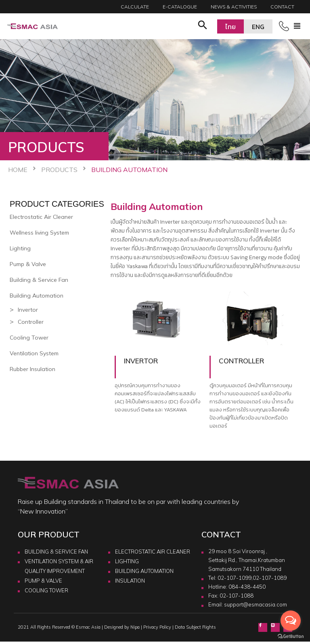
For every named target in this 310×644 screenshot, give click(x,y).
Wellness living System (39, 233)
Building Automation (37, 296)
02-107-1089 (270, 578)
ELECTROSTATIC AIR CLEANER (153, 552)
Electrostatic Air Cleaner (41, 217)
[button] (203, 26)
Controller (31, 322)
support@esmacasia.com (256, 604)
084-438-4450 (247, 587)
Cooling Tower (29, 338)
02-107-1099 (235, 578)
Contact (282, 7)
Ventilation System (34, 353)
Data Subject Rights (195, 627)
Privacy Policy (157, 627)
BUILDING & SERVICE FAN (56, 552)
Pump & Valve (28, 264)
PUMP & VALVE (43, 581)
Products (59, 170)
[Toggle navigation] (297, 26)
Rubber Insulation (32, 369)
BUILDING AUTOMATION (144, 571)
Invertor (28, 310)
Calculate (135, 7)
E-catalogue (180, 7)
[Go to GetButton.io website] (291, 636)
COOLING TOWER (46, 590)
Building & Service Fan (39, 280)
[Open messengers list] (291, 621)
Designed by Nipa (122, 627)
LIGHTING (127, 561)
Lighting (20, 248)
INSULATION (130, 581)
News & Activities (234, 7)
